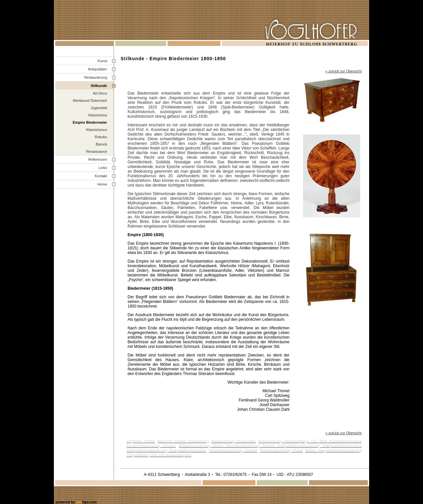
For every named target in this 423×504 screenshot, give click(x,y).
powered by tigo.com (76, 502)
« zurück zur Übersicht (344, 433)
